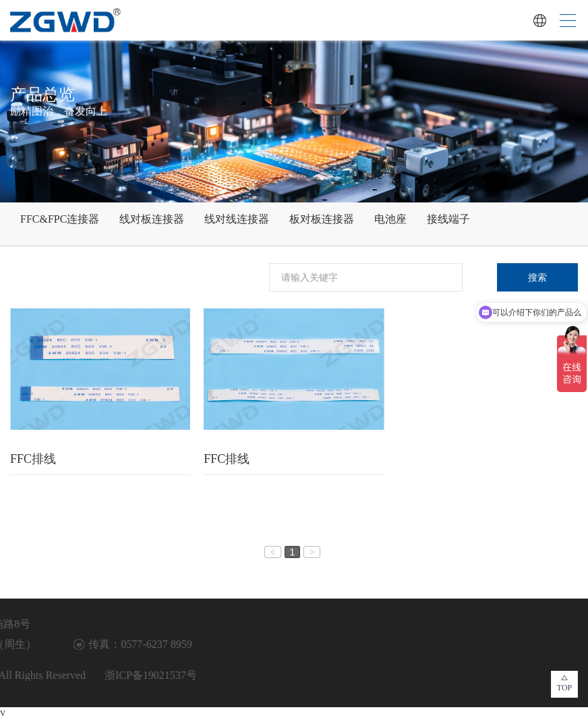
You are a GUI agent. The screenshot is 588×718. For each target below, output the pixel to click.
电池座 (390, 219)
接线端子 (448, 219)
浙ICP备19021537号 (50, 675)
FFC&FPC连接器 (60, 219)
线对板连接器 (152, 219)
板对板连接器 (322, 219)
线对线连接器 (237, 219)
